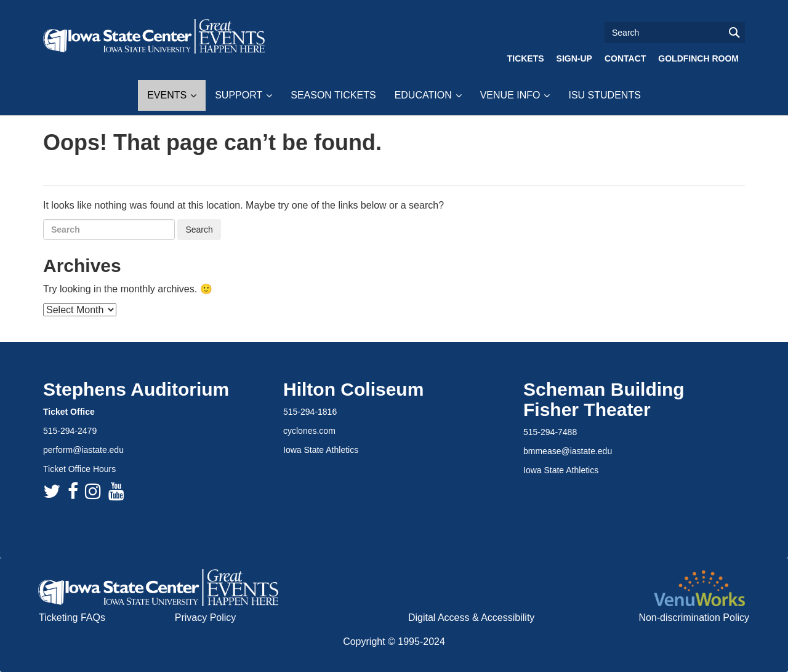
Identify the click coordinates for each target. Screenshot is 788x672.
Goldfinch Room (698, 58)
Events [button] (167, 95)
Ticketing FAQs (72, 618)
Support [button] (239, 95)
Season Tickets (333, 95)
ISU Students (604, 95)
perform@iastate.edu (83, 450)
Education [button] (423, 95)
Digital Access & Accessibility (471, 618)
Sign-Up (574, 58)
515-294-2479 (70, 431)
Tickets (526, 58)
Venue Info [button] (510, 95)
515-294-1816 (310, 412)
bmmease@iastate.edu (568, 451)
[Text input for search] (675, 33)
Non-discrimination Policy (694, 618)
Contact (625, 58)
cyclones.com (309, 431)
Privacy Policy (206, 618)
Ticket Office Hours (79, 469)
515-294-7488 (550, 432)
